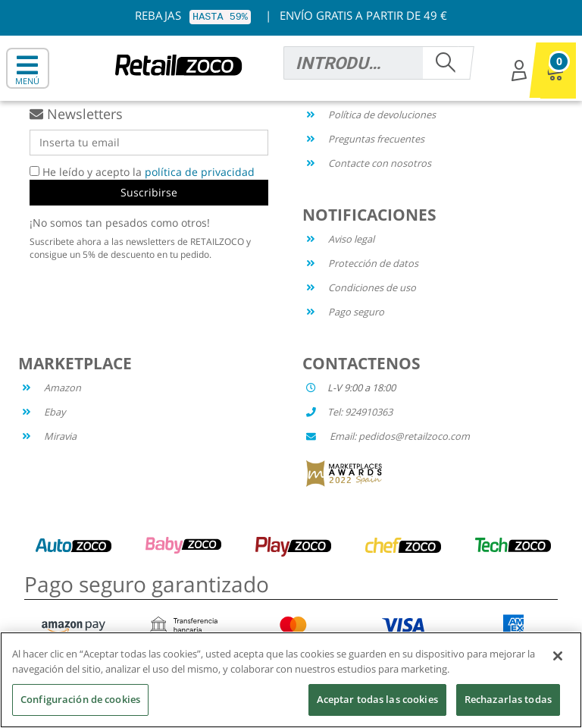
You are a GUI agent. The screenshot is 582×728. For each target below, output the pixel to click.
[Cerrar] (558, 656)
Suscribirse (149, 192)
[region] (291, 680)
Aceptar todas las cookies (377, 699)
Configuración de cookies (80, 699)
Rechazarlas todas (508, 699)
